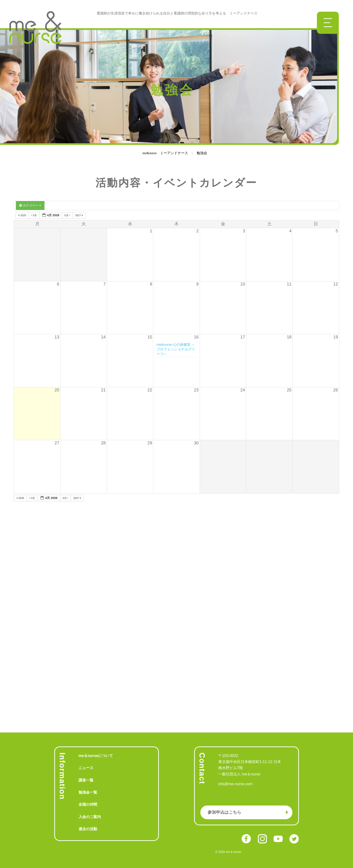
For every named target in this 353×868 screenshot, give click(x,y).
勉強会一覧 (88, 792)
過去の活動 (88, 829)
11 (289, 284)
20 (57, 390)
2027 (80, 215)
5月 (68, 215)
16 (196, 337)
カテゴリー (30, 205)
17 (243, 337)
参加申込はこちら (224, 812)
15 (150, 337)
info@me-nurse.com (236, 784)
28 (103, 443)
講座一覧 (86, 780)
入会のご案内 (90, 817)
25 (289, 390)
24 (243, 390)
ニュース (86, 768)
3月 (34, 215)
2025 (22, 215)
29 (150, 443)
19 (336, 337)
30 (196, 443)
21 (103, 390)
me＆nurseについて (96, 756)
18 (289, 337)
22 (150, 390)
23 (196, 390)
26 (336, 390)
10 (243, 284)
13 (57, 337)
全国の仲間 (88, 804)
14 (103, 337)
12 (336, 284)
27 (57, 443)
